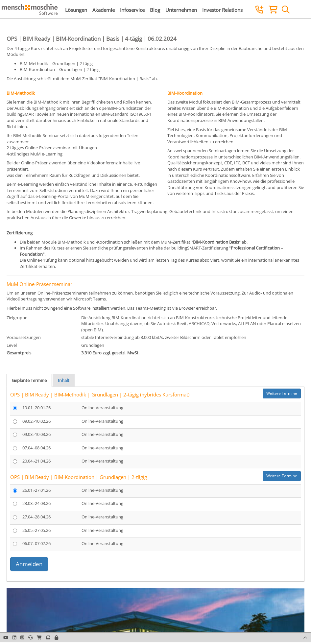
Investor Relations (222, 10)
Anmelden (29, 564)
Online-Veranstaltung (102, 408)
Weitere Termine (282, 393)
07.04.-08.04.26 (36, 448)
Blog (155, 10)
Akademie (104, 10)
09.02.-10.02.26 (36, 421)
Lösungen (76, 10)
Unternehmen (181, 10)
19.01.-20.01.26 (36, 408)
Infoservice (132, 10)
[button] (56, 637)
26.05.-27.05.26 (36, 530)
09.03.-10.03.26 (36, 434)
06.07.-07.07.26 (36, 543)
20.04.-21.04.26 (36, 461)
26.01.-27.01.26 (36, 490)
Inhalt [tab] (64, 380)
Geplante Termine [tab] (29, 380)
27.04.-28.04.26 (36, 517)
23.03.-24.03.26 (36, 503)
